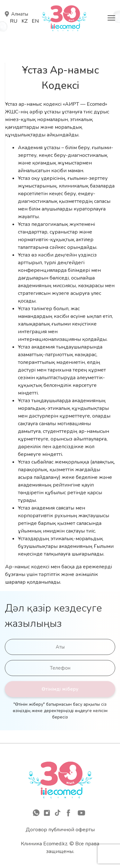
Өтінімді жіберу (60, 689)
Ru (14, 21)
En (35, 21)
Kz (24, 21)
